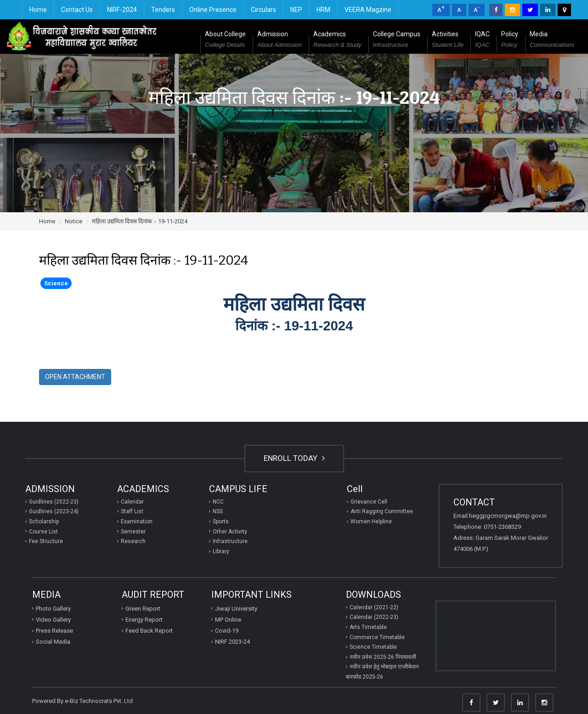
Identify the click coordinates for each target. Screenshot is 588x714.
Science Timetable (373, 647)
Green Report (143, 609)
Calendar (132, 502)
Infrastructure (230, 541)
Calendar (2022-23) (374, 617)
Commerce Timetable (377, 637)
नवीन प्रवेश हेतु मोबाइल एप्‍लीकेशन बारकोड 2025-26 (382, 672)
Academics (337, 40)
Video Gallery (53, 620)
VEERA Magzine (368, 10)
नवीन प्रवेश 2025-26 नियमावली (383, 657)
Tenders (163, 10)
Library (221, 551)
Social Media (53, 642)
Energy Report (144, 620)
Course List (43, 532)
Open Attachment (75, 377)
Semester (133, 532)
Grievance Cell (369, 502)
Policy (510, 40)
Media (552, 40)
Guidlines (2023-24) (54, 511)
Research (133, 541)
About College (225, 40)
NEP (296, 10)
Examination (137, 521)
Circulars (263, 10)
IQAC (482, 40)
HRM (323, 10)
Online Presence (213, 10)
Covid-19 (227, 631)
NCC (218, 502)
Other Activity (230, 532)
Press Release (54, 631)
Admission (280, 40)
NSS (218, 511)
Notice (73, 221)
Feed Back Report (149, 631)
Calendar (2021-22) (374, 607)
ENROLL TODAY (294, 458)
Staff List (132, 511)
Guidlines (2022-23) (54, 502)
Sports (221, 521)
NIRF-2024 (122, 10)
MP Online (228, 620)
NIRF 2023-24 (232, 642)
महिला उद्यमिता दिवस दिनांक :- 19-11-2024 (140, 221)
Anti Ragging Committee (382, 511)
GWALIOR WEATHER (496, 636)
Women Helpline (371, 521)
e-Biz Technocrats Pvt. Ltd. (99, 701)
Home (38, 10)
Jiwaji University (236, 609)
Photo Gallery (53, 609)
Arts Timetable (368, 627)
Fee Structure (46, 541)
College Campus (397, 40)
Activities (448, 40)
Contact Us (77, 10)
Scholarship (44, 521)
